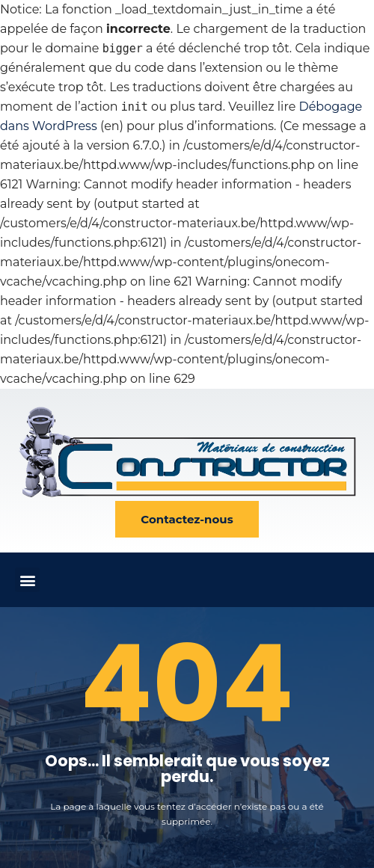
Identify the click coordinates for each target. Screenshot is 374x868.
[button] (27, 580)
